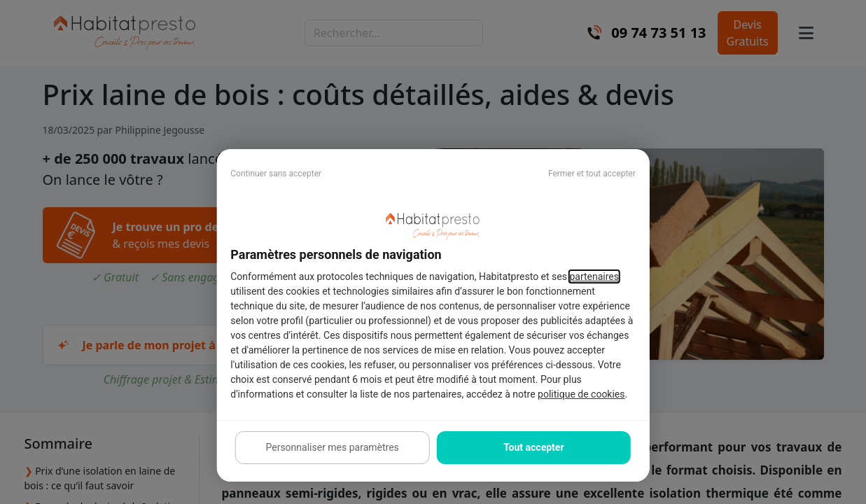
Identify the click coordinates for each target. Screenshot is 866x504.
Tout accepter (533, 447)
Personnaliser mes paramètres (332, 447)
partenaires (594, 276)
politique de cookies (581, 394)
